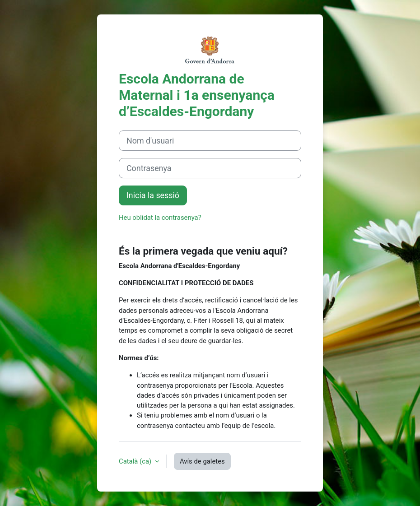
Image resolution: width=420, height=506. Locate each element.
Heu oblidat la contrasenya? (160, 218)
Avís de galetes (202, 461)
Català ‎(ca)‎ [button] (136, 461)
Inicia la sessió (153, 195)
